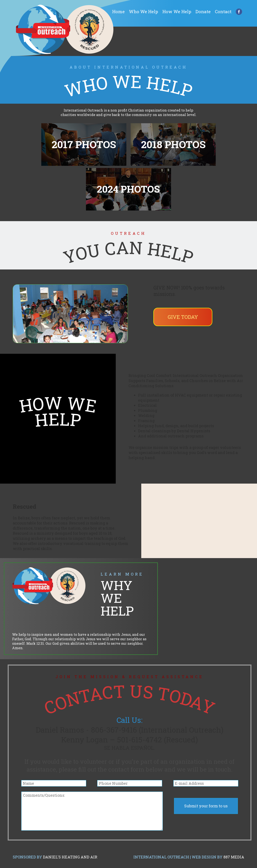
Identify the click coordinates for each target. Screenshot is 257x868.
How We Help (177, 11)
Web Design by (218, 857)
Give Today (183, 317)
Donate (203, 11)
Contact (223, 11)
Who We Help (143, 11)
